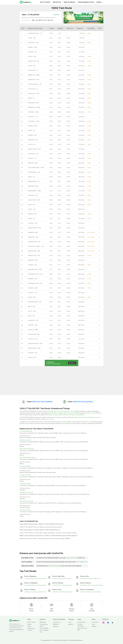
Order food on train (72, 558)
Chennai (28, 579)
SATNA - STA (32, 219)
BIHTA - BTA (31, 316)
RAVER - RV (31, 98)
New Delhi (44, 579)
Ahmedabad (66, 585)
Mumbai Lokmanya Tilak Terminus (79, 417)
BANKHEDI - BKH (33, 163)
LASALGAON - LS (33, 70)
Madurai (40, 592)
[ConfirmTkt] (14, 620)
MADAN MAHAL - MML (34, 191)
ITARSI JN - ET (32, 144)
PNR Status (57, 2)
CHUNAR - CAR (32, 265)
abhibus (71, 624)
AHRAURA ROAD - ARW (35, 269)
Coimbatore (35, 592)
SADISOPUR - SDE (33, 320)
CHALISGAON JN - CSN (35, 84)
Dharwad (101, 585)
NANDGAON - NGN (34, 80)
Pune (99, 579)
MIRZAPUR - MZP (33, 260)
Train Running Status (86, 2)
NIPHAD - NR (32, 66)
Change (56, 15)
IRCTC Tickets (45, 2)
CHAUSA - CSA (32, 293)
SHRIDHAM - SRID (33, 186)
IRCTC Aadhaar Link (81, 562)
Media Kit (56, 624)
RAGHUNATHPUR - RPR (35, 302)
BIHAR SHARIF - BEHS (34, 348)
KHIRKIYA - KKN (33, 126)
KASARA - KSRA (33, 47)
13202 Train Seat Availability (42, 402)
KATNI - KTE (31, 205)
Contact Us (56, 622)
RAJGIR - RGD (32, 357)
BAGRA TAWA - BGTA (34, 149)
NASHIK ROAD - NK (33, 61)
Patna (55, 579)
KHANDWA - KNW (33, 112)
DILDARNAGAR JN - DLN (35, 283)
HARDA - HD (32, 131)
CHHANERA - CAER (34, 121)
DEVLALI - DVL (32, 56)
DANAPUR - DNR (33, 325)
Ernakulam (99, 592)
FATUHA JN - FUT (33, 339)
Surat (71, 585)
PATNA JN (88, 422)
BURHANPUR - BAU (33, 103)
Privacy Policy (81, 622)
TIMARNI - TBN (32, 135)
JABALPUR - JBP (33, 195)
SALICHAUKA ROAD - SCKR (36, 168)
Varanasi (60, 579)
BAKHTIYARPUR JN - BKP (35, 344)
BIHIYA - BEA (32, 306)
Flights (29, 624)
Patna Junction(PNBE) (73, 411)
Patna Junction (95, 417)
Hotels (29, 626)
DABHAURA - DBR (33, 237)
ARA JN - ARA (32, 311)
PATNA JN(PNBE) (67, 422)
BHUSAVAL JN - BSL (34, 93)
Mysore (33, 579)
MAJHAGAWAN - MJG (35, 228)
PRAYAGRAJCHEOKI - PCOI (36, 246)
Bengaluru (95, 579)
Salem (45, 592)
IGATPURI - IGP (32, 52)
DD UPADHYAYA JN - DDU (35, 274)
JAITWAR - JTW (33, 223)
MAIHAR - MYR (32, 214)
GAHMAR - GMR (33, 288)
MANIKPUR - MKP (33, 232)
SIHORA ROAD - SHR (34, 200)
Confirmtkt (95, 622)
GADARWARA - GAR (34, 172)
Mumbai (64, 579)
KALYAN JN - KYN (33, 43)
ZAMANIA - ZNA (33, 279)
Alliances (56, 626)
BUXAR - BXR (32, 297)
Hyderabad (38, 579)
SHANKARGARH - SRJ (34, 242)
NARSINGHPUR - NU (34, 181)
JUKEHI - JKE (32, 209)
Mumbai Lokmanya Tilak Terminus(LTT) (53, 411)
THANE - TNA (32, 38)
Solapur (66, 592)
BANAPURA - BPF (33, 140)
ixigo (70, 622)
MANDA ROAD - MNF (34, 251)
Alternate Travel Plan (54, 566)
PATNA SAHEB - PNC (34, 334)
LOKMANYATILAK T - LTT (35, 33)
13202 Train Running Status (83, 402)
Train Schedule (69, 2)
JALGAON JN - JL (33, 89)
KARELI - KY (31, 177)
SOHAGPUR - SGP (33, 154)
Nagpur (71, 592)
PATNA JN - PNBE (33, 330)
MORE (99, 2)
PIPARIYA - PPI (32, 158)
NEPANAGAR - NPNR (34, 107)
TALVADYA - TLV (33, 117)
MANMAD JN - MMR (34, 75)
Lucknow (69, 579)
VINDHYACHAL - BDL (34, 256)
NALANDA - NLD (33, 353)
